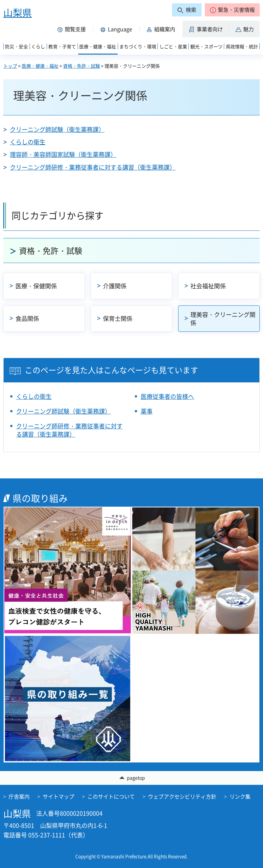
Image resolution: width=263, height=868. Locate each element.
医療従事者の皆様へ (167, 396)
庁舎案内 (19, 796)
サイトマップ (59, 796)
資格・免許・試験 (82, 66)
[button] (232, 10)
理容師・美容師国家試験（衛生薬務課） (63, 154)
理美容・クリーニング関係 (223, 319)
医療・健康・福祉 (40, 66)
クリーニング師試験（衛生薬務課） (57, 129)
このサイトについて (111, 796)
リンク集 (240, 796)
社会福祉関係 (208, 286)
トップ (10, 66)
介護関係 (115, 286)
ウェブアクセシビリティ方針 (182, 796)
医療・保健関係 (36, 286)
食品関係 (27, 318)
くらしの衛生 (28, 142)
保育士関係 (118, 318)
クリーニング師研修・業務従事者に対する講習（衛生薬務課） (93, 167)
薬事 (147, 411)
